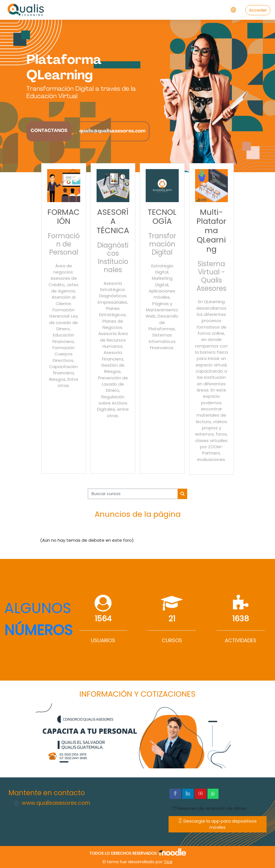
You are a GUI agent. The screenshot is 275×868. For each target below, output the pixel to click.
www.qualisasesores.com (56, 803)
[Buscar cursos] (133, 494)
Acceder (258, 10)
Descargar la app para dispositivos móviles (217, 824)
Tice (168, 862)
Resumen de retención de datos (209, 808)
